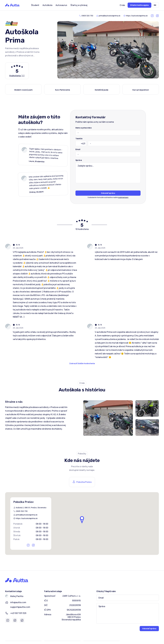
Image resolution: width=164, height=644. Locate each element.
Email (78, 149)
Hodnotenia (17, 76)
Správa (79, 160)
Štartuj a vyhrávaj (79, 5)
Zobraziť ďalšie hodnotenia (82, 363)
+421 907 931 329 (18, 613)
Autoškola (47, 5)
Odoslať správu (108, 193)
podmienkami (123, 197)
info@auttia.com (18, 602)
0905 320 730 (87, 16)
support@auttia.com (20, 607)
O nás (122, 5)
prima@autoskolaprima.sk (110, 16)
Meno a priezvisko (83, 128)
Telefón (79, 139)
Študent (35, 5)
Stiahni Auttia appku (139, 5)
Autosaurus (61, 5)
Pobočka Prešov (84, 482)
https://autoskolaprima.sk (137, 16)
